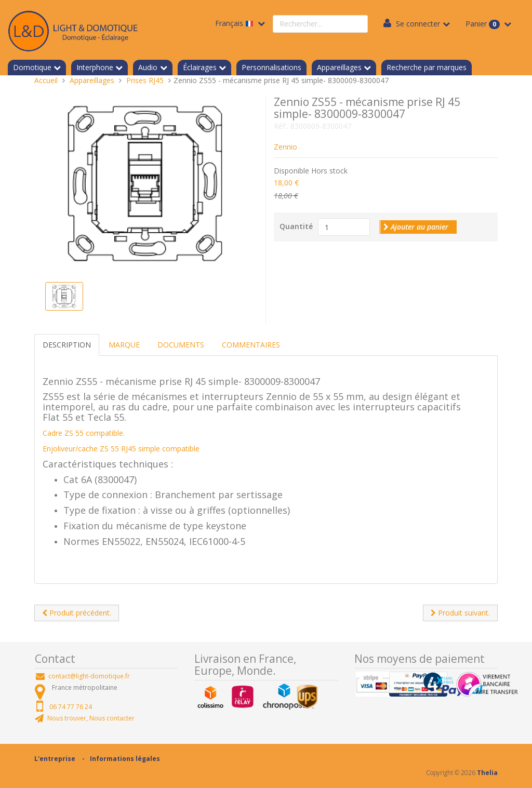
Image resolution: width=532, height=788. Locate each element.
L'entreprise (55, 759)
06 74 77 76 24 (71, 707)
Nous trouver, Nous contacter (91, 718)
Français (235, 23)
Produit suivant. (460, 613)
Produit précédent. (77, 613)
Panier (484, 24)
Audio (148, 67)
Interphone (95, 67)
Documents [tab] (181, 345)
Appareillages (339, 67)
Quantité (296, 226)
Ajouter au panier (416, 227)
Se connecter (418, 24)
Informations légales (125, 759)
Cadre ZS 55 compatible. (84, 433)
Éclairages (200, 67)
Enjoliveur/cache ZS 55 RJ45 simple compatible (121, 449)
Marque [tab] (124, 345)
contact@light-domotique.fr (89, 676)
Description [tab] (67, 345)
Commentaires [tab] (251, 345)
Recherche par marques (427, 67)
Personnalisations (271, 67)
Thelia (487, 773)
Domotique (32, 67)
